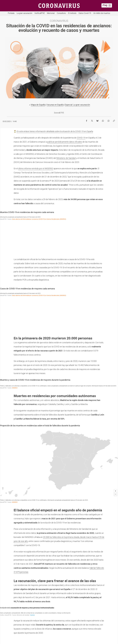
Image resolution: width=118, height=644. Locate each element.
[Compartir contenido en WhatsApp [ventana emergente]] (103, 120)
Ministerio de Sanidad (66, 158)
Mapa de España (38, 105)
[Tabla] (59, 383)
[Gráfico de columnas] (59, 233)
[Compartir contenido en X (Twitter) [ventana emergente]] (92, 120)
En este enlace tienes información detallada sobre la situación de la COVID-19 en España (55, 131)
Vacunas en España (55, 105)
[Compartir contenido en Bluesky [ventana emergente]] (97, 120)
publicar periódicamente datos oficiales (65, 142)
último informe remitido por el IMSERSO (36, 169)
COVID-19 (81, 138)
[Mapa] (59, 463)
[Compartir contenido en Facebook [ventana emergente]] (87, 120)
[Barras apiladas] (59, 611)
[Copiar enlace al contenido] (114, 120)
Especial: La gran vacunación (77, 105)
